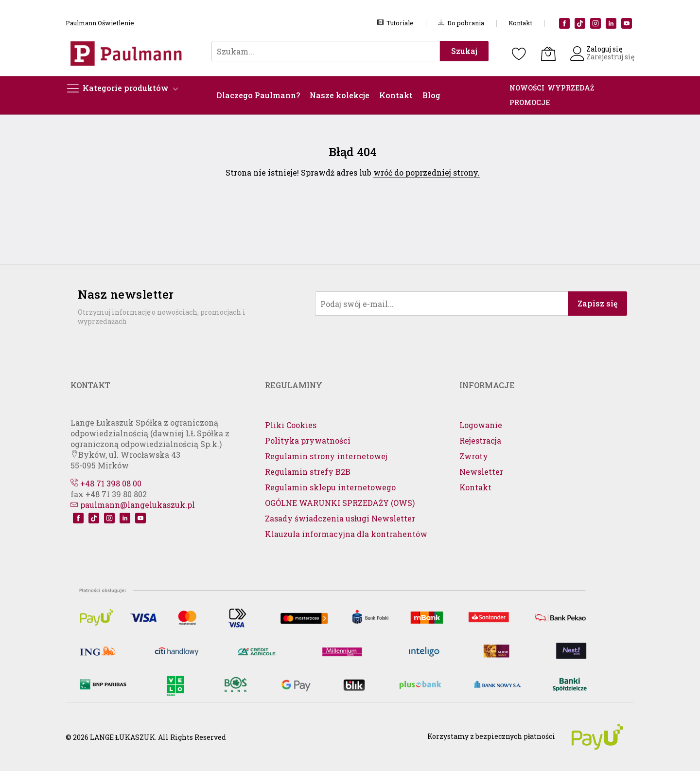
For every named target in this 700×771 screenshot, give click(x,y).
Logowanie (481, 425)
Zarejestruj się (610, 57)
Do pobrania (461, 23)
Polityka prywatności (308, 440)
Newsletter (481, 472)
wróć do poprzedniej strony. (427, 172)
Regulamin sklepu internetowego (330, 487)
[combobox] (326, 51)
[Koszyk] (548, 54)
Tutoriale (395, 23)
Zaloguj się (604, 49)
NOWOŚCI (527, 88)
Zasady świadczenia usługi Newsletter (340, 518)
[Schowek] (519, 54)
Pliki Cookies (291, 425)
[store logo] (129, 53)
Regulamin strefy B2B (308, 472)
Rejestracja (480, 440)
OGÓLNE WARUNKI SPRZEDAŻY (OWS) (340, 503)
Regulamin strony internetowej (326, 456)
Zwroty (474, 456)
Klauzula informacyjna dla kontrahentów (346, 534)
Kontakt (520, 23)
